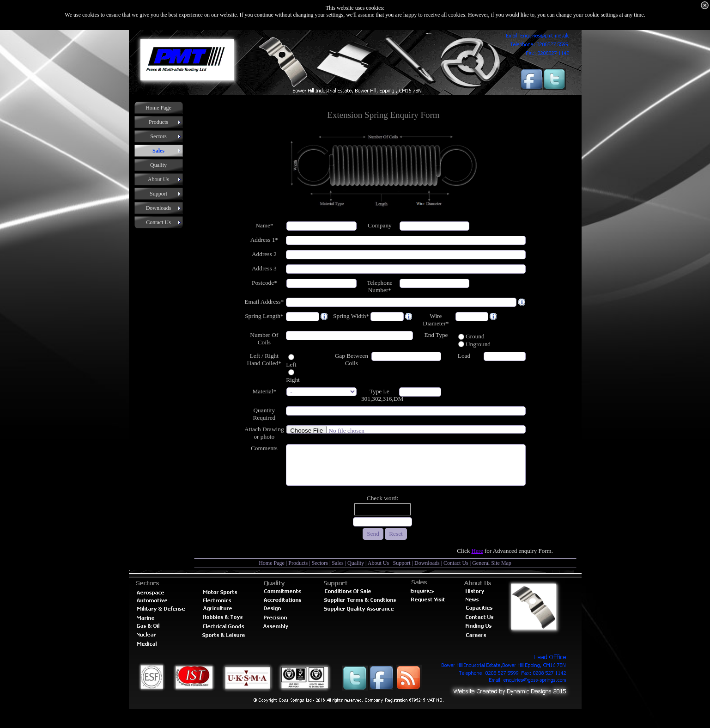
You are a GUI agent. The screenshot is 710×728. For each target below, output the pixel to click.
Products (298, 563)
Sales (337, 563)
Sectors (320, 563)
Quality (356, 563)
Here (477, 551)
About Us (378, 563)
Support (402, 563)
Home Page (272, 563)
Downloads (427, 563)
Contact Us (456, 563)
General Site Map (492, 563)
